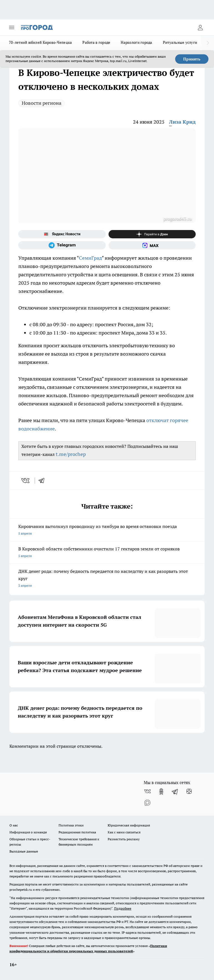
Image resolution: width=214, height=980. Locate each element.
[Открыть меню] (12, 27)
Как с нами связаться (124, 832)
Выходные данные (24, 851)
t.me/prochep (71, 454)
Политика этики (71, 825)
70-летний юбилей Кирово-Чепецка (40, 42)
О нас (14, 825)
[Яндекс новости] (62, 234)
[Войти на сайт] (200, 27)
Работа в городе (96, 42)
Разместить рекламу (124, 839)
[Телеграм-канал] (62, 245)
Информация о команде (28, 832)
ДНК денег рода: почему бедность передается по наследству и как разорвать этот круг (107, 579)
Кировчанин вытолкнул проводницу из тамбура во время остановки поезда (107, 530)
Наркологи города (136, 42)
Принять (192, 59)
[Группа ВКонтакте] (147, 792)
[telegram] (43, 481)
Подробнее (123, 908)
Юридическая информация (129, 825)
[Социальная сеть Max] (152, 245)
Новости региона (41, 103)
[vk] (26, 481)
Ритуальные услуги (180, 42)
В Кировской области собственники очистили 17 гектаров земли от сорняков (107, 553)
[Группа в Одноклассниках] (161, 792)
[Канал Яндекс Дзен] (152, 234)
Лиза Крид (182, 122)
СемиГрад (90, 258)
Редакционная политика (77, 832)
